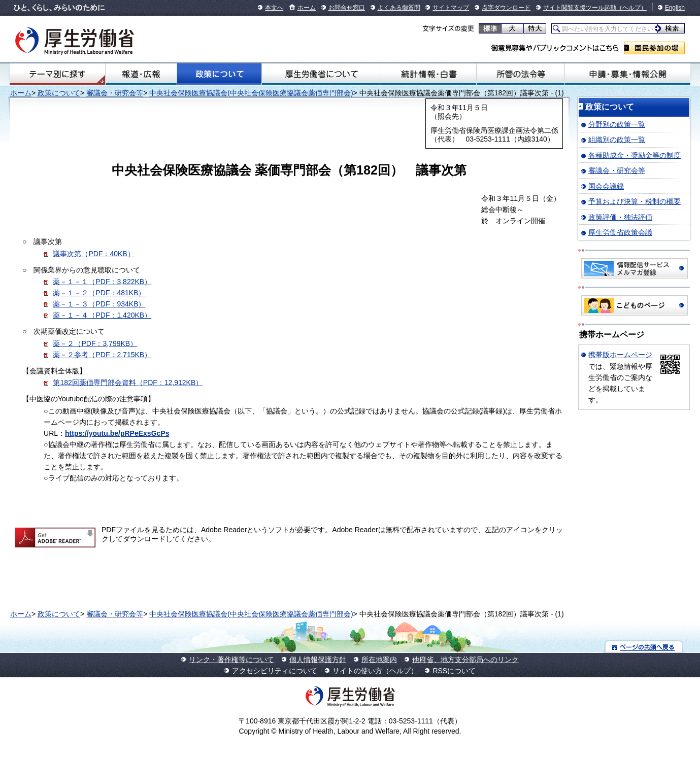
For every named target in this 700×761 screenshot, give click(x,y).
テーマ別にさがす (57, 74)
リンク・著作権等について (231, 660)
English (675, 8)
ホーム (307, 8)
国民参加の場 (654, 48)
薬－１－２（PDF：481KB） (99, 293)
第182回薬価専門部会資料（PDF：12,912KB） (128, 383)
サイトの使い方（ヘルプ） (375, 671)
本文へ (274, 8)
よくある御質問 (399, 8)
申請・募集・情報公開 (628, 74)
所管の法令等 (521, 74)
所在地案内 (379, 660)
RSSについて (454, 671)
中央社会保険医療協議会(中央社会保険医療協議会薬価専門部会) (251, 93)
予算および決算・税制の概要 (635, 201)
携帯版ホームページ (620, 355)
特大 (535, 28)
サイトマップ (451, 8)
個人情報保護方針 (318, 660)
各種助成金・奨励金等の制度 (635, 155)
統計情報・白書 (429, 74)
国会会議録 (606, 186)
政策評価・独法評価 (620, 217)
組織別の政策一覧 (617, 140)
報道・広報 (141, 74)
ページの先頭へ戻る (644, 647)
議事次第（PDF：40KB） (93, 254)
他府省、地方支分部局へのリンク (465, 660)
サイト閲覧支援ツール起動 (580, 8)
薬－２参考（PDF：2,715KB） (102, 355)
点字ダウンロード (506, 8)
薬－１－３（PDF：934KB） (99, 304)
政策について (220, 74)
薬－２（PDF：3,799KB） (95, 343)
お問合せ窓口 (347, 8)
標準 (490, 28)
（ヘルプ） (631, 8)
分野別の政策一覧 (617, 124)
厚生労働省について (321, 74)
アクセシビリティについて (275, 671)
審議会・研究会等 (115, 93)
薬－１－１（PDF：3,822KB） (102, 282)
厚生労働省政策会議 (620, 232)
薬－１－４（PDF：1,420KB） (102, 315)
